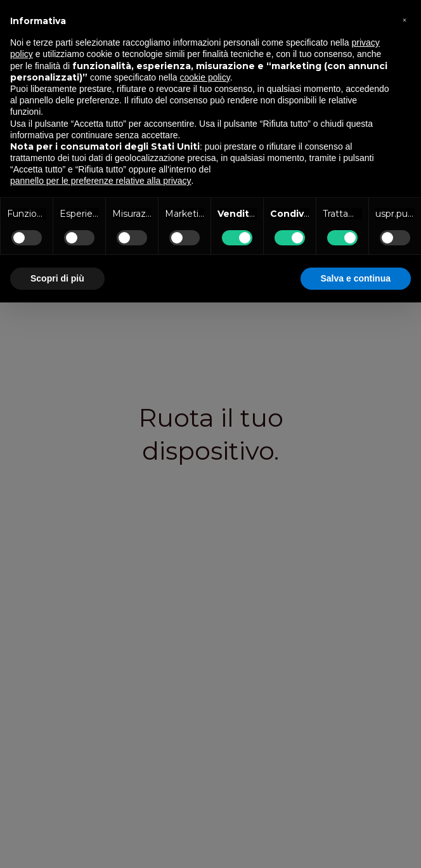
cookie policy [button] (205, 77)
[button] (405, 20)
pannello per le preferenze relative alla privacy (101, 181)
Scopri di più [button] (57, 278)
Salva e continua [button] (356, 278)
